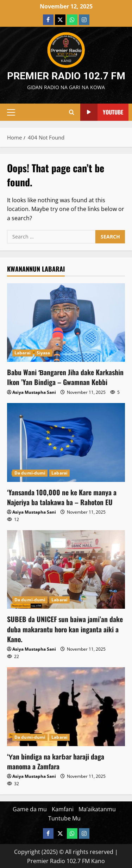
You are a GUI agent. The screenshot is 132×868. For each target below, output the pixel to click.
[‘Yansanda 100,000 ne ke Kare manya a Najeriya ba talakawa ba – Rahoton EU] (66, 442)
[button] (11, 112)
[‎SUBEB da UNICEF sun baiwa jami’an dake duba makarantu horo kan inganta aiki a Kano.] (66, 569)
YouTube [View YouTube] (102, 112)
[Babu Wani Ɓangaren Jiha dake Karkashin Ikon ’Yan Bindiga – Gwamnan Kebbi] (66, 323)
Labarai (23, 353)
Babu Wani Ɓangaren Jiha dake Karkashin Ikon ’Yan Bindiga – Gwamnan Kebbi (66, 377)
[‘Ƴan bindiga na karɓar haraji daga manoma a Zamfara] (66, 706)
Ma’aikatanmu (97, 808)
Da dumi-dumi (30, 473)
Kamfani (63, 808)
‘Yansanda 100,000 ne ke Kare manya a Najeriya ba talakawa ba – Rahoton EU (62, 497)
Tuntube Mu (64, 817)
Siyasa (43, 353)
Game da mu (30, 808)
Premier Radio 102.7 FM (66, 76)
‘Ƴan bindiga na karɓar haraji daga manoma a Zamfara (56, 760)
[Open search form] (72, 112)
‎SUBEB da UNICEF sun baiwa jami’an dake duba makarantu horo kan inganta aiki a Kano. (65, 628)
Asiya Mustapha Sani (34, 392)
